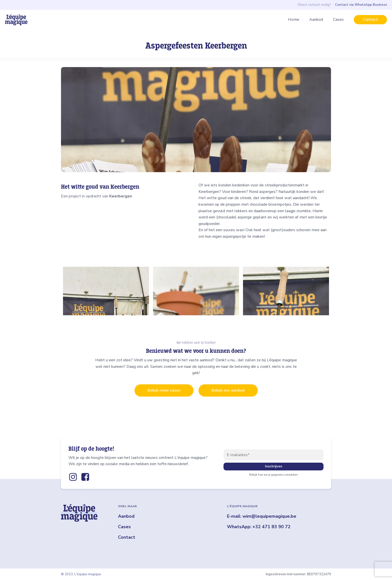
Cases (338, 20)
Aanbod (316, 20)
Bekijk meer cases (164, 390)
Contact (370, 20)
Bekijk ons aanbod (228, 390)
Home (294, 20)
